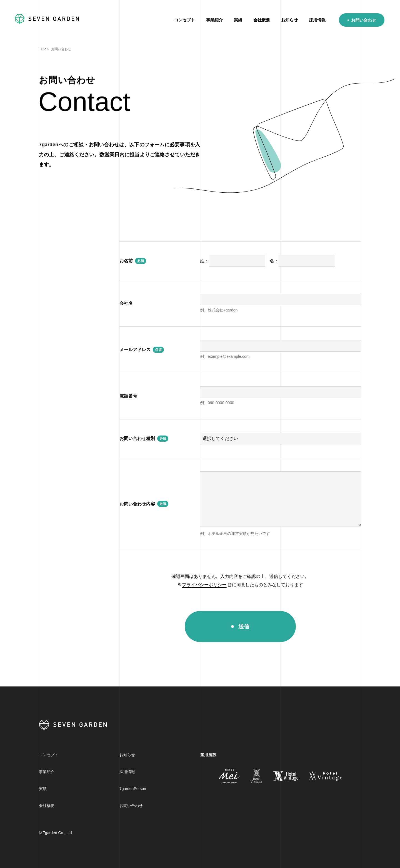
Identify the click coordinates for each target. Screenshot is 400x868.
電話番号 (128, 396)
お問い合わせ (364, 20)
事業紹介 (214, 20)
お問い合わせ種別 (137, 438)
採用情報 (317, 20)
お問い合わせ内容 (137, 504)
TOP (42, 49)
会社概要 (262, 20)
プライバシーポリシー (204, 585)
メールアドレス (135, 350)
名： (302, 261)
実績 (238, 20)
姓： (233, 261)
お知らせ (289, 20)
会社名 (126, 303)
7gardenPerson (133, 789)
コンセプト (185, 20)
